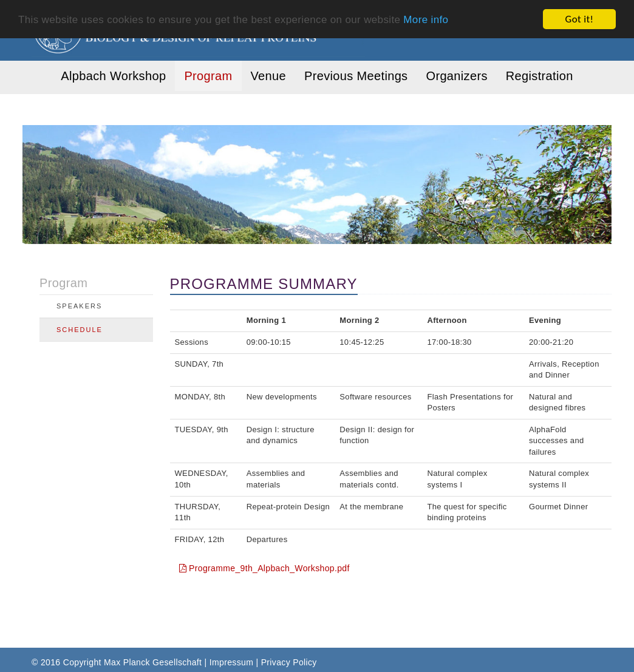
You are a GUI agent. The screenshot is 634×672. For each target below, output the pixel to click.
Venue (268, 76)
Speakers (79, 306)
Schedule (80, 330)
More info (426, 19)
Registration (540, 76)
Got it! (580, 19)
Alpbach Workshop (113, 76)
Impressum (231, 662)
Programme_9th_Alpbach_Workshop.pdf (264, 568)
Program (208, 76)
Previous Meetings (356, 76)
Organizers (456, 76)
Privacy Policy (289, 662)
